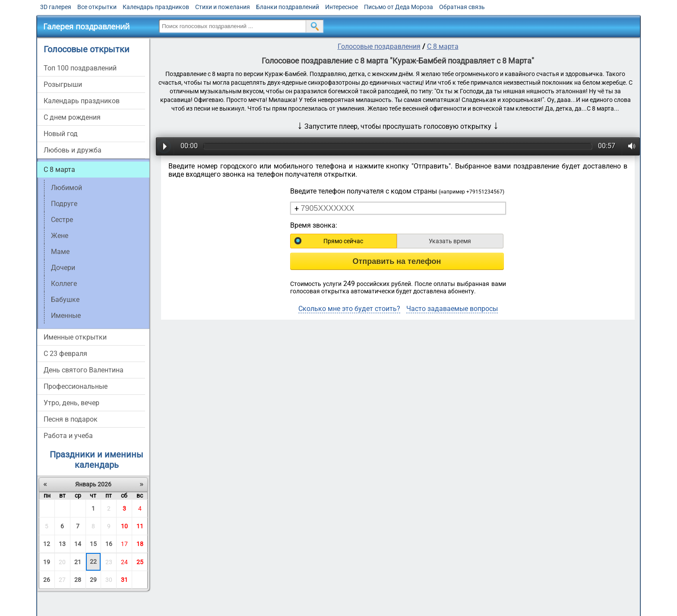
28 (78, 580)
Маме (60, 252)
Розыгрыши (63, 84)
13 (62, 544)
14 (78, 544)
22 (93, 562)
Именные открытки (75, 337)
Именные (66, 316)
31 (124, 580)
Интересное (342, 7)
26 (47, 580)
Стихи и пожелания (223, 7)
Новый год (61, 134)
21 (78, 562)
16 (109, 544)
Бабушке (65, 300)
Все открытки (97, 7)
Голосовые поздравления (379, 46)
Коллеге (64, 284)
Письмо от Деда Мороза (399, 7)
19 (47, 562)
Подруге (64, 204)
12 (47, 544)
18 (140, 544)
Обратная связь (462, 7)
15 (93, 544)
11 (140, 526)
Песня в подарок (71, 419)
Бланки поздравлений (288, 7)
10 (124, 526)
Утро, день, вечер (71, 403)
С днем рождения (72, 117)
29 (93, 580)
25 (140, 562)
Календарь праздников (156, 7)
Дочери (63, 268)
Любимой (66, 188)
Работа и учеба (68, 436)
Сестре (62, 220)
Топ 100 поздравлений (80, 68)
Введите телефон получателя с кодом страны (397, 191)
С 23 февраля (65, 354)
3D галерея (56, 7)
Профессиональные (76, 386)
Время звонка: (314, 225)
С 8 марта (59, 170)
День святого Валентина (84, 370)
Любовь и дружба (73, 150)
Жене (60, 236)
